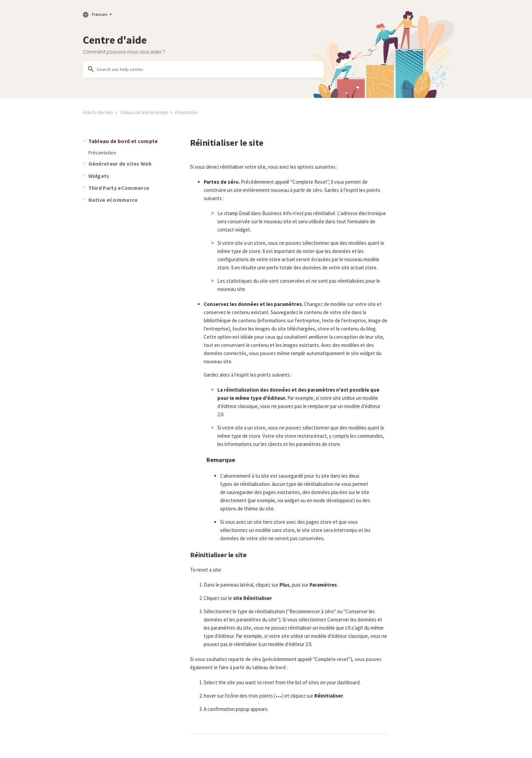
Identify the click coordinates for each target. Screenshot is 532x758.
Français (97, 15)
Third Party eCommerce (119, 188)
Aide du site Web (98, 113)
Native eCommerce (113, 200)
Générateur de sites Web (120, 164)
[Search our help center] (203, 69)
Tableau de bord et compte (144, 113)
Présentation (186, 113)
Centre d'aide (115, 40)
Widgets (99, 176)
